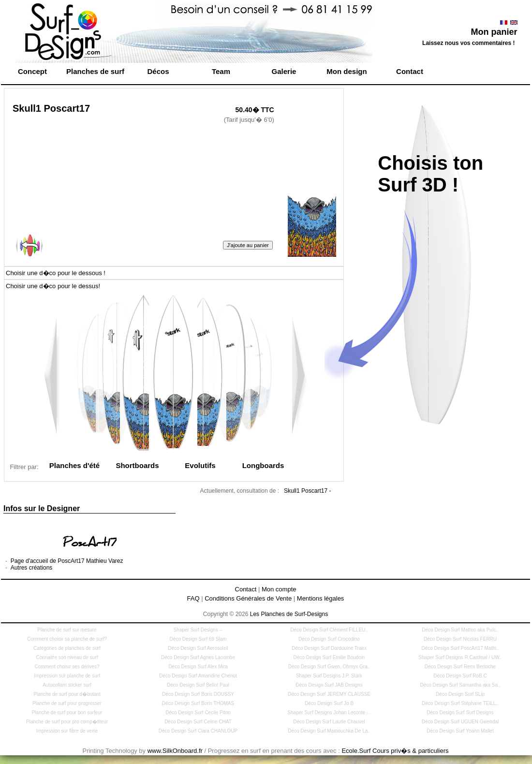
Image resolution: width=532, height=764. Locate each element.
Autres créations (32, 568)
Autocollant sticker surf (67, 685)
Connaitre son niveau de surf (67, 657)
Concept (32, 71)
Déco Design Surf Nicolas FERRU (460, 639)
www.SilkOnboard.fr (175, 751)
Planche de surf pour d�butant (67, 694)
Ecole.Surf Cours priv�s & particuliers (395, 751)
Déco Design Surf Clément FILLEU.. (329, 630)
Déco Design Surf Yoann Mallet (460, 731)
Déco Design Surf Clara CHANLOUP (198, 731)
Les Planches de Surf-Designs (289, 614)
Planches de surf (95, 71)
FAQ (193, 598)
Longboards (263, 465)
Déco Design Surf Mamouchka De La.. (329, 731)
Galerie (284, 71)
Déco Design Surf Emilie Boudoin (329, 657)
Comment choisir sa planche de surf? (67, 639)
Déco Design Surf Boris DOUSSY (198, 694)
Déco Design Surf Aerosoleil (198, 648)
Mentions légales (321, 598)
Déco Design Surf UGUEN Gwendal (460, 722)
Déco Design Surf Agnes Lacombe (198, 657)
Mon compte (279, 589)
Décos (158, 71)
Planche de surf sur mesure (67, 630)
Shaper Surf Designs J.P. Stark (329, 676)
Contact (410, 71)
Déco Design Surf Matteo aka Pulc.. (460, 630)
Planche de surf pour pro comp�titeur (67, 722)
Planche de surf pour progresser (67, 703)
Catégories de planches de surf (67, 648)
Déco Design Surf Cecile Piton (198, 713)
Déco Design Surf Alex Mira (198, 667)
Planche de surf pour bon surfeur (67, 713)
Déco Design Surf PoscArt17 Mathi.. (460, 648)
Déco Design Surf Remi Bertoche (460, 667)
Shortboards (137, 465)
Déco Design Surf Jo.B (329, 703)
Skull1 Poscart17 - (307, 491)
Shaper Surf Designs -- (198, 630)
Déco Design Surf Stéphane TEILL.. (460, 703)
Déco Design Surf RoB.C (460, 676)
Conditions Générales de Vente (248, 598)
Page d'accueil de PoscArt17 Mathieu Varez (67, 561)
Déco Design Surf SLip (460, 694)
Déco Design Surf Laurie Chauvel (329, 722)
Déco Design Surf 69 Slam (198, 639)
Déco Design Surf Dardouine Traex (329, 648)
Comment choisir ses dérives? (67, 667)
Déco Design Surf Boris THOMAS (198, 703)
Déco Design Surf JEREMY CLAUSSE (329, 694)
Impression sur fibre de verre (67, 731)
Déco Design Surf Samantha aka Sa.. (460, 685)
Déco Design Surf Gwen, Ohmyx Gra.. (329, 667)
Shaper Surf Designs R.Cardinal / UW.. (460, 657)
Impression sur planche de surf (67, 676)
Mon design (347, 71)
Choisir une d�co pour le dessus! (53, 286)
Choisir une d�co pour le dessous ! (56, 273)
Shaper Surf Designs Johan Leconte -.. (329, 713)
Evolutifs (200, 465)
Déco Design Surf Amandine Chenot (198, 676)
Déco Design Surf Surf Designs (460, 713)
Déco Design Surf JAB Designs (329, 685)
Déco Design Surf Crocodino (329, 639)
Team (221, 71)
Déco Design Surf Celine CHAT (198, 722)
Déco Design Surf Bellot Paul (198, 685)
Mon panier (494, 32)
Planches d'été (74, 465)
